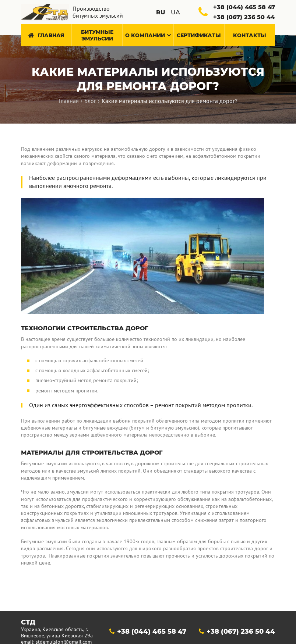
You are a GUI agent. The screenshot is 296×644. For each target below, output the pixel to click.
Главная (46, 35)
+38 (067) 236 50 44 (241, 609)
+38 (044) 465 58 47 (152, 609)
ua (175, 12)
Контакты (250, 35)
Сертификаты (199, 35)
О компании (148, 35)
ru (161, 12)
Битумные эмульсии (97, 35)
